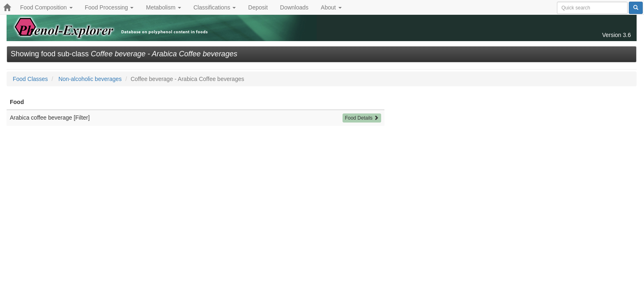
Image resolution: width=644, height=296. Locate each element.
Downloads (294, 7)
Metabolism (163, 7)
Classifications (215, 7)
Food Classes (30, 79)
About (331, 7)
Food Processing (109, 7)
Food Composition (46, 7)
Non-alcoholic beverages (90, 79)
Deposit (258, 7)
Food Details (362, 118)
